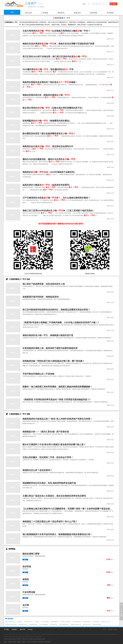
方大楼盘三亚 (37, 622)
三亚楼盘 (45, 13)
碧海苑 (26, 579)
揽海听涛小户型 (115, 634)
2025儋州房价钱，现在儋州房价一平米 (48, 69)
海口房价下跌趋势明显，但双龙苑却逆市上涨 (44, 284)
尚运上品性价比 (77, 634)
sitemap (30, 629)
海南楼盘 (10, 642)
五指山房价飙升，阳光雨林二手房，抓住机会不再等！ (48, 457)
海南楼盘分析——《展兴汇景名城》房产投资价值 (46, 432)
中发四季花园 (29, 592)
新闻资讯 (61, 13)
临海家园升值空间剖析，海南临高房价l (41, 297)
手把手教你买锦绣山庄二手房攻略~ (39, 374)
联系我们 (15, 629)
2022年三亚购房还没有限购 (64, 624)
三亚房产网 (19, 639)
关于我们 (7, 629)
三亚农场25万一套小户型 (105, 622)
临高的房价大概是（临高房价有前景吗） (47, 185)
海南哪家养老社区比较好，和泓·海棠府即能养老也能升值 (49, 483)
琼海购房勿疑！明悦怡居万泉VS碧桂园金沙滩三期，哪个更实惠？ (53, 361)
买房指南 (110, 13)
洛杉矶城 (27, 567)
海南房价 (115, 630)
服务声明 (22, 629)
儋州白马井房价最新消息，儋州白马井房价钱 (49, 159)
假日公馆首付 (101, 634)
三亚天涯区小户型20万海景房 (65, 622)
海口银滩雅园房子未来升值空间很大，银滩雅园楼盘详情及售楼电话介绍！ (57, 534)
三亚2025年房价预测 (96, 622)
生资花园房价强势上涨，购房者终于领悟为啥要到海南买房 (50, 348)
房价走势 (28, 13)
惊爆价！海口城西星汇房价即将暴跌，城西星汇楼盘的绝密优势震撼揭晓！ (57, 387)
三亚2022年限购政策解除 (43, 624)
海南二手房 (29, 642)
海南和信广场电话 (84, 634)
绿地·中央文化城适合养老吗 (93, 634)
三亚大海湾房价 (20, 622)
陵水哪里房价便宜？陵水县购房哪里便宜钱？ (49, 134)
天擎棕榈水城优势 (38, 637)
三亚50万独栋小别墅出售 (76, 622)
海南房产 (15, 642)
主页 (12, 12)
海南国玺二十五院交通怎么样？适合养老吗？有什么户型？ (50, 522)
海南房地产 (24, 642)
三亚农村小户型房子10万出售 (10, 622)
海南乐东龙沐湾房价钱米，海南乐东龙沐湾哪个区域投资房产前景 (58, 44)
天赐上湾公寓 (25, 637)
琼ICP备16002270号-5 (41, 639)
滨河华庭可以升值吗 (108, 634)
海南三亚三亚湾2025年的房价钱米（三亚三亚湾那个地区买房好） (59, 211)
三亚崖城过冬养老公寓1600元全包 (11, 624)
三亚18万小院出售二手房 (28, 622)
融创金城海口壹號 (31, 554)
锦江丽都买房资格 (12, 637)
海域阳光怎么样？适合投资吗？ (37, 470)
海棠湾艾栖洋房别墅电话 (97, 624)
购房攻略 (94, 13)
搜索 (113, 4)
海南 (84, 4)
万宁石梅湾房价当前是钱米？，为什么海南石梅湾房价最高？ (56, 198)
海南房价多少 (41, 642)
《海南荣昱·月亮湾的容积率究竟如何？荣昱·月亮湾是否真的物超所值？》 (57, 400)
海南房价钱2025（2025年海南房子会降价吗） (49, 172)
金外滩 (26, 605)
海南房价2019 (35, 642)
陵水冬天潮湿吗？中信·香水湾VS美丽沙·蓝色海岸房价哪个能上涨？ (54, 445)
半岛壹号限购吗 (19, 637)
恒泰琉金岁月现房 (31, 637)
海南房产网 (110, 630)
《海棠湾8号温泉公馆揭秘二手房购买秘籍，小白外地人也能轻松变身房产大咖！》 (61, 322)
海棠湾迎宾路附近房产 (55, 622)
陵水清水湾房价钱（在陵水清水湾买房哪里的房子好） (53, 108)
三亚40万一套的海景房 (45, 622)
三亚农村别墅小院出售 (87, 622)
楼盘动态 (77, 13)
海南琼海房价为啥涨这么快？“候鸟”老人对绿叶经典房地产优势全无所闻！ (57, 419)
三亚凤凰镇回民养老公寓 (33, 624)
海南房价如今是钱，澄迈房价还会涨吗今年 (48, 146)
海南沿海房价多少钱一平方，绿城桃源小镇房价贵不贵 (48, 335)
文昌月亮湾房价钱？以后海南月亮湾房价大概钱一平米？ (56, 31)
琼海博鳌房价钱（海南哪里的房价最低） (47, 121)
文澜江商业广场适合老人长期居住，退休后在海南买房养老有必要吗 (54, 496)
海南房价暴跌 (48, 642)
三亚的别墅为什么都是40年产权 (76, 624)
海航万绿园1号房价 (59, 634)
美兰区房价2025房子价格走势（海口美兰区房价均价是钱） (55, 57)
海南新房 (19, 642)
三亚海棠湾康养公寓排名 (23, 624)
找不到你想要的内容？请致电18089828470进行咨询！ (61, 224)
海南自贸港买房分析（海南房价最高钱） (47, 95)
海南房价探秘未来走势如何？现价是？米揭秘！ (50, 82)
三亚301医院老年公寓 (53, 624)
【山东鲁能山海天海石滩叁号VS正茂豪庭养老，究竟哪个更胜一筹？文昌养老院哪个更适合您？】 (68, 509)
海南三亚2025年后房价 (87, 624)
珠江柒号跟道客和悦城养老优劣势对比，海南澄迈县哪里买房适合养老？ (56, 310)
